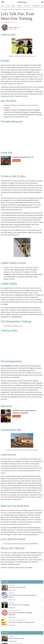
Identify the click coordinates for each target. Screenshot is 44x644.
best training (14, 181)
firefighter (14, 383)
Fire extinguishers (7, 366)
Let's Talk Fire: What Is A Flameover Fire (21, 622)
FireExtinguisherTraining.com (13, 326)
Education (27, 6)
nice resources (16, 459)
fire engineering (20, 198)
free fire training (32, 87)
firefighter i (30, 520)
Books (13, 6)
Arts (2, 6)
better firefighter (29, 513)
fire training (8, 513)
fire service (7, 72)
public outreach (13, 370)
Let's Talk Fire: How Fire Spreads (19, 605)
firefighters (36, 302)
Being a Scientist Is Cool (16, 638)
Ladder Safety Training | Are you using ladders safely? (21, 267)
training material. (34, 466)
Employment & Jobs (15, 610)
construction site (32, 479)
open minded (7, 510)
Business (19, 6)
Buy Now (16, 160)
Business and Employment (17, 620)
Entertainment (35, 6)
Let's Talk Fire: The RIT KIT (17, 587)
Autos (8, 6)
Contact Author (13, 29)
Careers (11, 585)
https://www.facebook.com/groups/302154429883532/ (21, 544)
